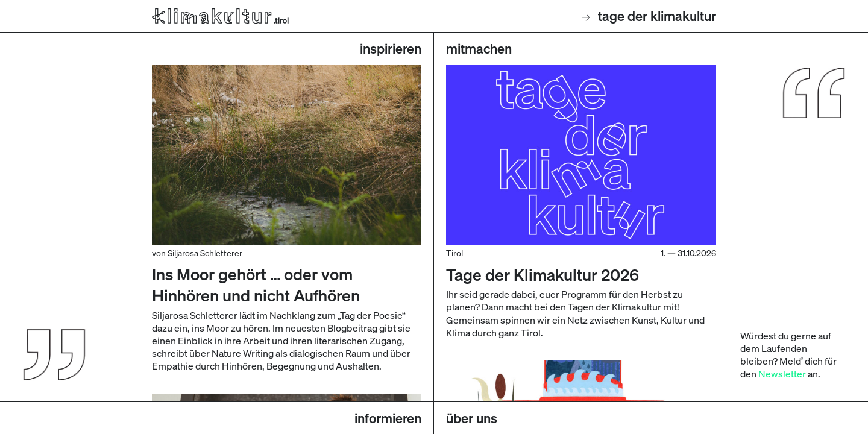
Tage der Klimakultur (649, 16)
